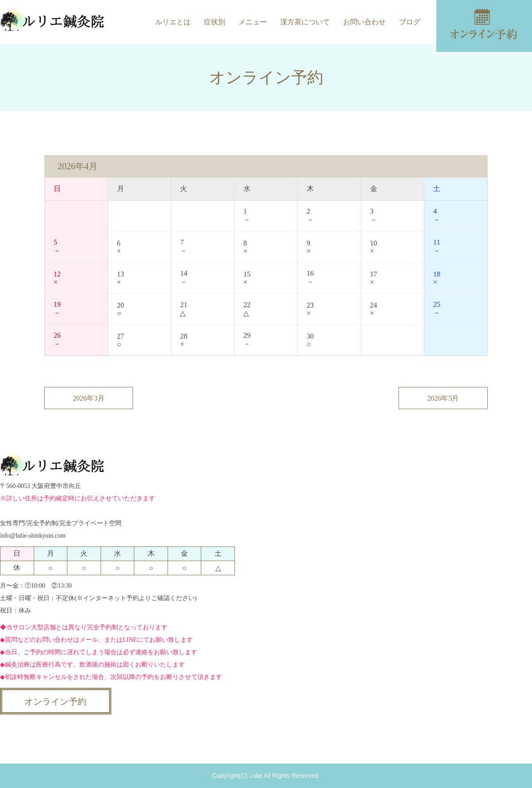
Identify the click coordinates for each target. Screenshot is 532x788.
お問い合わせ (364, 22)
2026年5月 (443, 398)
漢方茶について (305, 22)
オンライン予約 (55, 702)
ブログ (410, 22)
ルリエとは (173, 22)
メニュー (253, 22)
